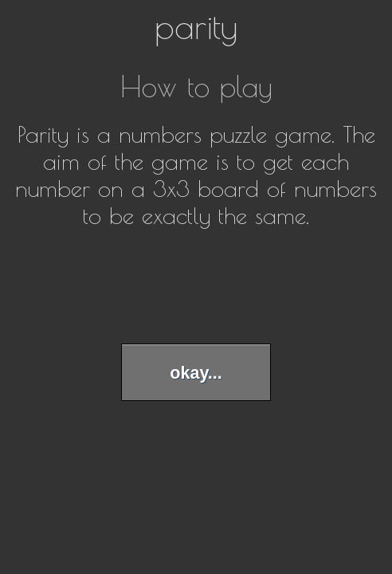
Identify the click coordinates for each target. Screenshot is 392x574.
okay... (196, 373)
